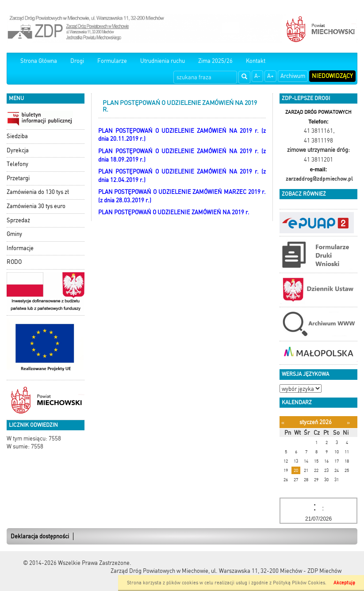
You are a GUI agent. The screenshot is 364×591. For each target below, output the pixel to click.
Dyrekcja (18, 150)
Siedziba (17, 136)
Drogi (77, 61)
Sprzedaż (18, 220)
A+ (270, 76)
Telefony (17, 164)
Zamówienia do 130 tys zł (38, 192)
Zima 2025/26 (215, 61)
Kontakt (256, 61)
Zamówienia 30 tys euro (36, 206)
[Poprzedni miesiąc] (283, 423)
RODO (14, 262)
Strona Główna (39, 61)
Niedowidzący (332, 76)
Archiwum (293, 76)
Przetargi (18, 178)
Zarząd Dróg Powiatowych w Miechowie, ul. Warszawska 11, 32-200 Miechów (206, 571)
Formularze (112, 61)
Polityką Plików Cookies (299, 583)
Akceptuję (344, 583)
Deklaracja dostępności (40, 536)
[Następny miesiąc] (348, 423)
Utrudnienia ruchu (163, 61)
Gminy (14, 234)
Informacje (20, 248)
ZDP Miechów (324, 571)
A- (257, 76)
